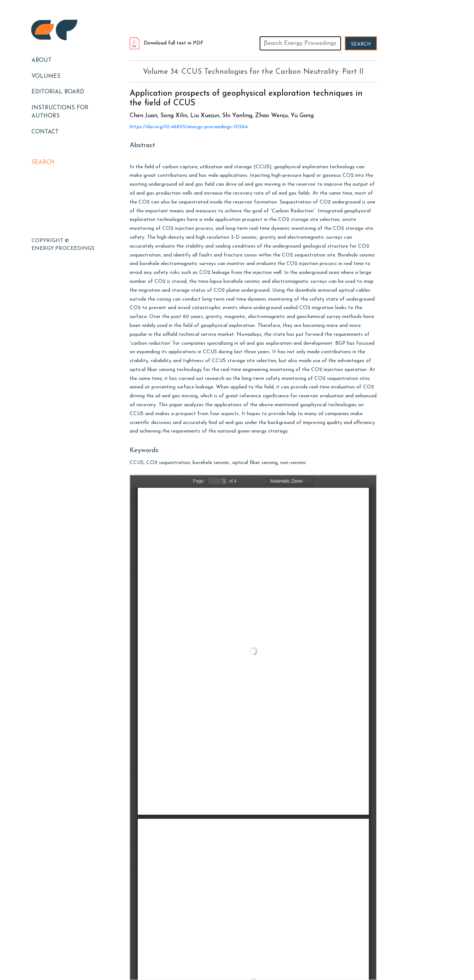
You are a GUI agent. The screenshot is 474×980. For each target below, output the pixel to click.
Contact (45, 132)
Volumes (46, 77)
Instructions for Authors (60, 112)
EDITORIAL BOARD (58, 92)
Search (43, 163)
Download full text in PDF (167, 43)
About (41, 61)
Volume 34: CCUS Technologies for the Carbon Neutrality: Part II (253, 72)
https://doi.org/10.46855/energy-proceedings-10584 (189, 127)
